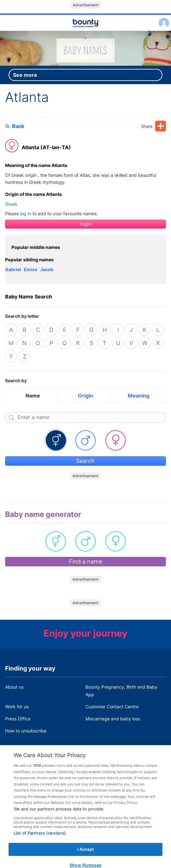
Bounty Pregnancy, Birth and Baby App (121, 691)
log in (26, 214)
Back (15, 126)
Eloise (31, 269)
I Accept (85, 855)
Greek (11, 204)
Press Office (18, 719)
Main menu (85, 31)
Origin (85, 396)
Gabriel (13, 269)
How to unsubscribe (26, 731)
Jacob (47, 269)
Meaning (139, 396)
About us (14, 687)
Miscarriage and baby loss (113, 719)
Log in (162, 19)
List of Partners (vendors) (40, 839)
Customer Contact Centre (112, 707)
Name (33, 396)
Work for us (17, 707)
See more (25, 75)
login (86, 224)
